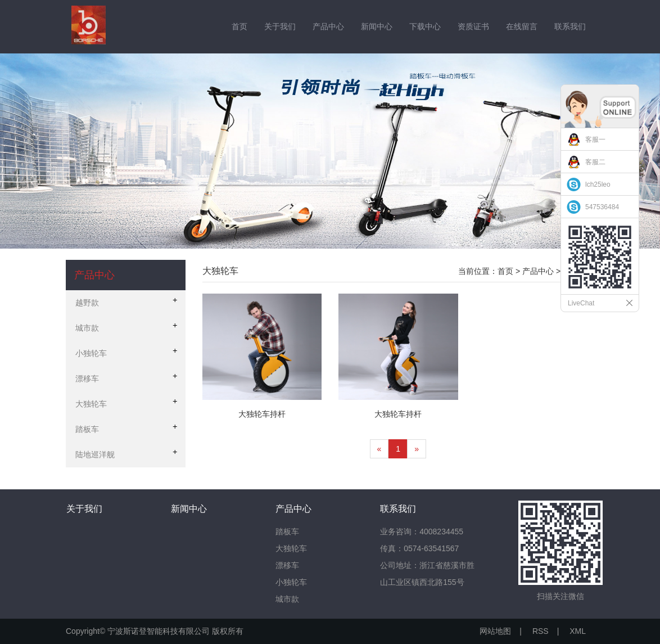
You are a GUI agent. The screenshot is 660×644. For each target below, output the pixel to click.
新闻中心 (377, 26)
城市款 (287, 599)
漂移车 (287, 565)
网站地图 (495, 631)
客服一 (595, 139)
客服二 (595, 162)
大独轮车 (291, 548)
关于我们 (280, 26)
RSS (541, 631)
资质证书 (473, 26)
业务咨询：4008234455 (422, 532)
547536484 (602, 207)
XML (578, 631)
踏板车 (287, 532)
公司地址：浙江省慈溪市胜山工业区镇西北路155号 (427, 574)
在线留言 (522, 26)
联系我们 (570, 26)
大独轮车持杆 (262, 414)
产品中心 (328, 26)
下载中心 (425, 26)
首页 (239, 26)
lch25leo (598, 184)
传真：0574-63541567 (419, 548)
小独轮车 (291, 582)
